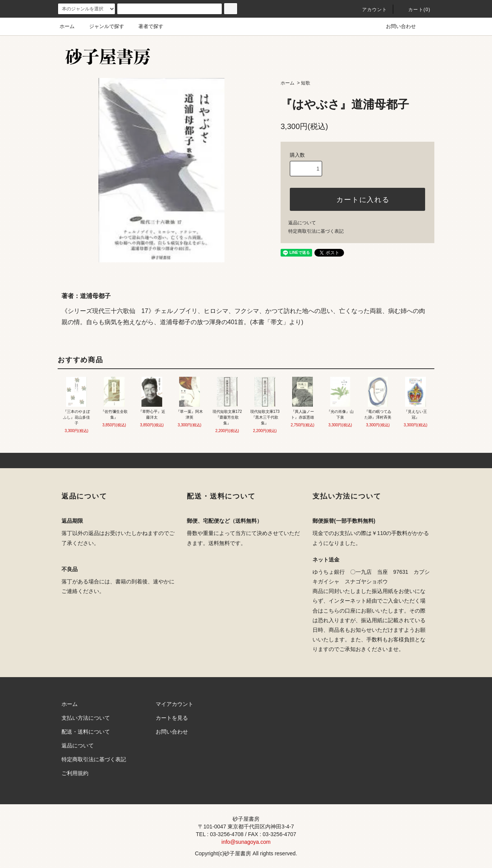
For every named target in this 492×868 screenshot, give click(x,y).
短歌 (306, 83)
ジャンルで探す (102, 26)
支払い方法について (86, 718)
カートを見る (172, 718)
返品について (302, 223)
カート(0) (415, 10)
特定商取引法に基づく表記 (316, 231)
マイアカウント (175, 704)
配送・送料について (86, 732)
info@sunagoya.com (246, 842)
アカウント (370, 10)
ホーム (67, 26)
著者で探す (146, 26)
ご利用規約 (75, 773)
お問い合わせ (396, 26)
